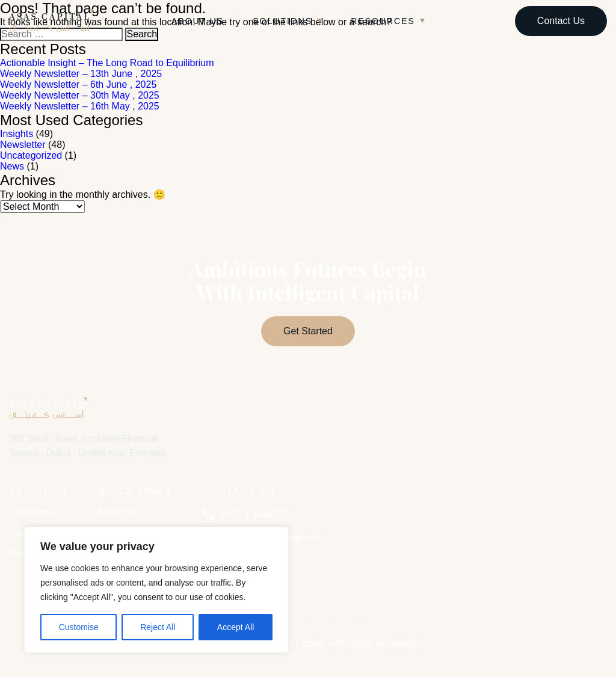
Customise (79, 627)
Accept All (236, 627)
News (12, 166)
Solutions (282, 21)
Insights (17, 134)
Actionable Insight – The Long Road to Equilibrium (107, 63)
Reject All (158, 627)
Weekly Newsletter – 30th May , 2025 (80, 95)
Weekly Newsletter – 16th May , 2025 (80, 106)
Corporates (31, 513)
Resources (383, 21)
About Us (198, 21)
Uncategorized (31, 155)
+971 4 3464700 (244, 515)
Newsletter (23, 145)
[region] (156, 590)
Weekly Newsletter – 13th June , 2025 (81, 74)
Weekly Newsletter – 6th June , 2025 (78, 84)
